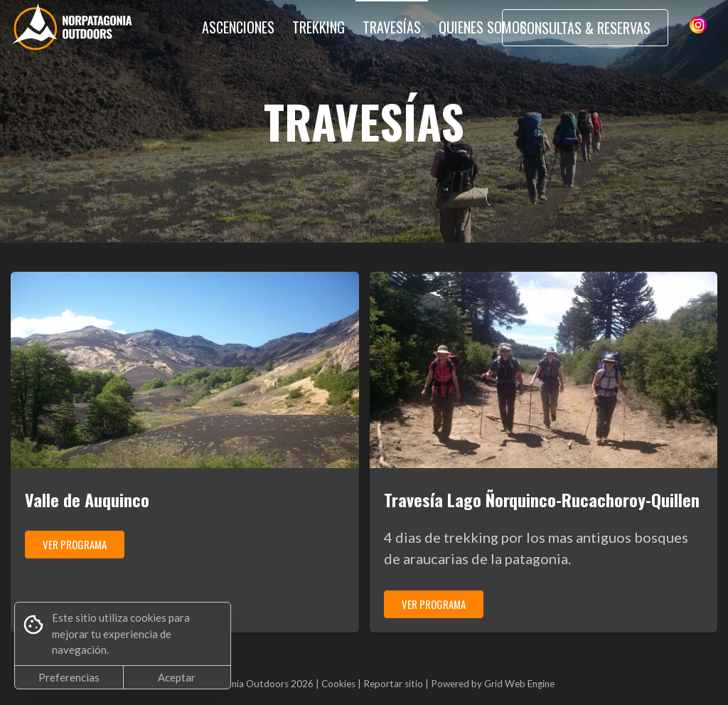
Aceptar (177, 677)
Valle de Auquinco (87, 499)
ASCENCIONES (238, 27)
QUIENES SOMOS (483, 27)
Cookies (338, 684)
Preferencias (69, 677)
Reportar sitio (393, 684)
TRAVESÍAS (392, 27)
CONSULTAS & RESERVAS (585, 28)
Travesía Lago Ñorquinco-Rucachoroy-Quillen (542, 499)
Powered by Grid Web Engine (493, 684)
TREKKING (318, 27)
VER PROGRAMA (75, 544)
